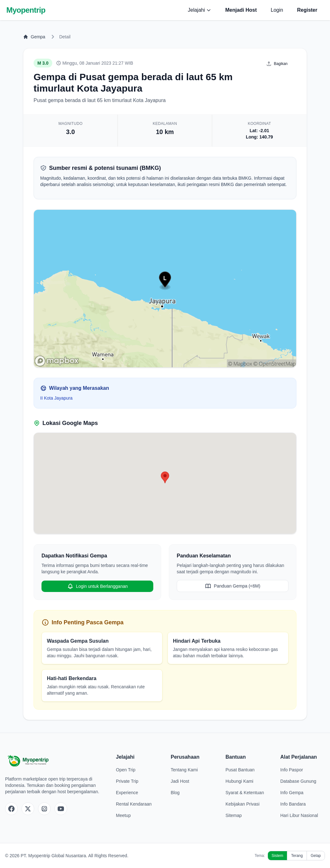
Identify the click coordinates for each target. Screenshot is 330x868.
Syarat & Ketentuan (245, 793)
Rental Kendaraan (134, 804)
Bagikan (277, 64)
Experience (127, 793)
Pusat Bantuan (240, 770)
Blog (175, 793)
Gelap (316, 856)
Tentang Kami (184, 770)
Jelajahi (200, 10)
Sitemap (234, 815)
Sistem (278, 856)
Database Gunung (298, 781)
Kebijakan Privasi (242, 804)
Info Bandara (293, 804)
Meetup (123, 815)
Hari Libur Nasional (299, 815)
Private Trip (127, 781)
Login (277, 10)
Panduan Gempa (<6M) (233, 586)
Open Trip (126, 770)
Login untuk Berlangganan (97, 586)
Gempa (34, 37)
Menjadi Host (241, 10)
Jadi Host (180, 781)
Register (307, 10)
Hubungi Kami (239, 781)
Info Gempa (292, 793)
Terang (297, 856)
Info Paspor (292, 770)
